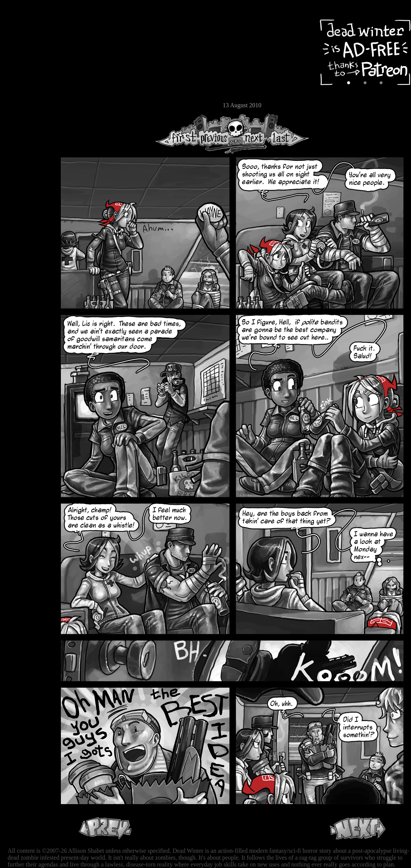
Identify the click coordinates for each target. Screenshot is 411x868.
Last (288, 134)
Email (29, 104)
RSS (29, 118)
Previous (217, 134)
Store (29, 92)
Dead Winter (57, 24)
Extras (29, 80)
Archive (29, 55)
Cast (29, 68)
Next (252, 134)
